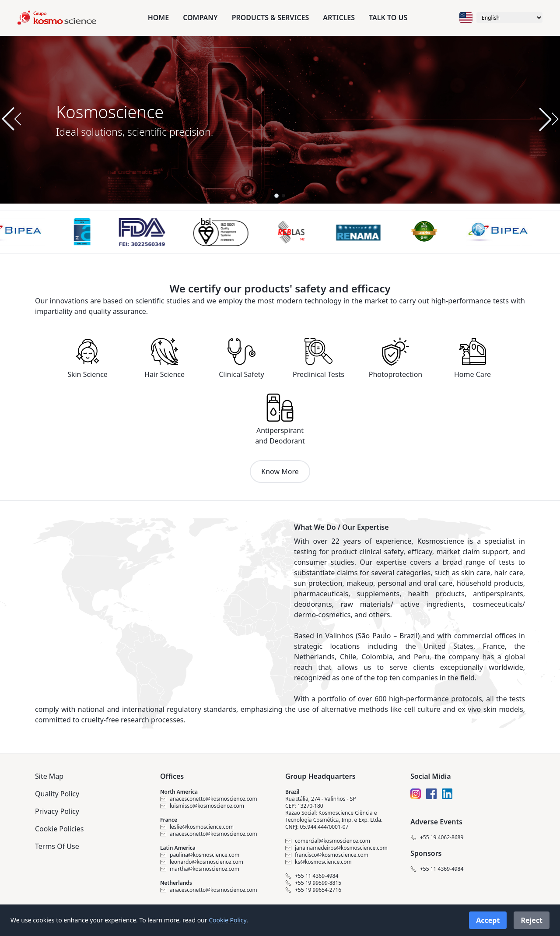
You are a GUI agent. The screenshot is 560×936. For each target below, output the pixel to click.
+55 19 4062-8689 (437, 837)
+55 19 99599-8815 (313, 883)
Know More (280, 472)
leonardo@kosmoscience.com (202, 862)
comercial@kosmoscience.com (328, 841)
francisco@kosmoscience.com (327, 855)
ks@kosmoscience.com (318, 862)
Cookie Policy (227, 920)
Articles (339, 18)
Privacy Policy (57, 811)
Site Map (49, 776)
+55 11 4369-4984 (312, 876)
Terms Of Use (57, 846)
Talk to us (388, 18)
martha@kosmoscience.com (200, 869)
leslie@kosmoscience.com (197, 827)
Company (200, 18)
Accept (488, 920)
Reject (532, 920)
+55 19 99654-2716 (313, 890)
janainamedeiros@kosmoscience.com (336, 848)
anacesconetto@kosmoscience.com (209, 799)
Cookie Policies (59, 829)
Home (158, 18)
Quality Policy (57, 794)
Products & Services (271, 18)
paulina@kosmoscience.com (200, 855)
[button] (549, 119)
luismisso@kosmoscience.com (202, 806)
